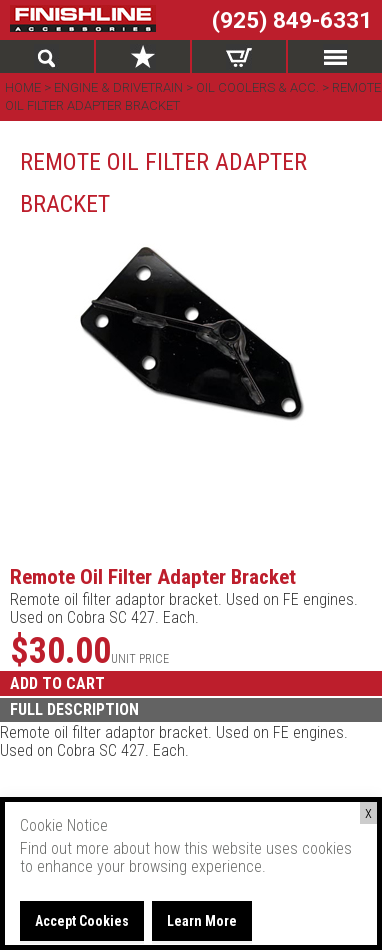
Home (24, 87)
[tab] (191, 710)
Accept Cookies (82, 921)
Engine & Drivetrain (118, 87)
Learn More (202, 921)
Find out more (64, 848)
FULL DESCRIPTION (74, 709)
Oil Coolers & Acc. (257, 87)
